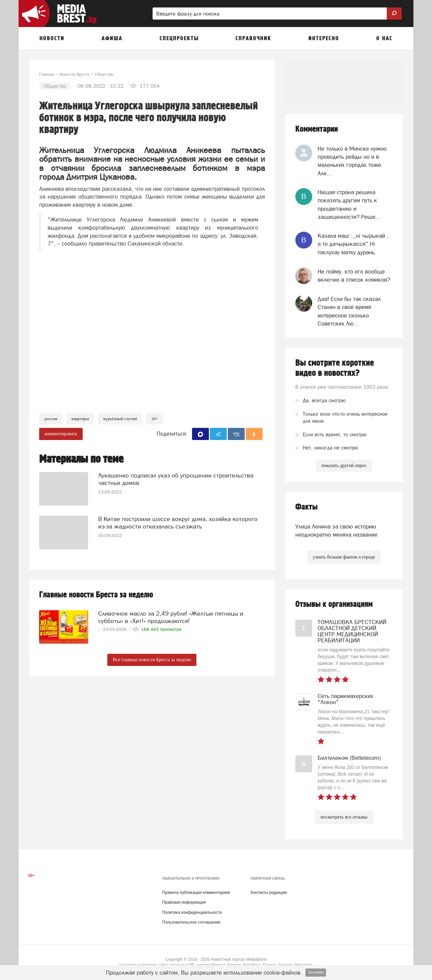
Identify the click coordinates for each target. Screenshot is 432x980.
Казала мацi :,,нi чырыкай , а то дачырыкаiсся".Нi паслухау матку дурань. (353, 244)
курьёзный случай (120, 419)
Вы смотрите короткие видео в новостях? (335, 368)
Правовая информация (184, 902)
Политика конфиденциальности (192, 912)
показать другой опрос (344, 466)
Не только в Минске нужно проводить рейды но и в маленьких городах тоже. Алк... (352, 161)
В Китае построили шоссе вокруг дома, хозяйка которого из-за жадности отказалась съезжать (178, 521)
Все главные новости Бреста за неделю (152, 660)
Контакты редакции (268, 893)
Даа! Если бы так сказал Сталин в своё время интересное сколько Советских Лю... (349, 311)
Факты (306, 507)
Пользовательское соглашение (191, 922)
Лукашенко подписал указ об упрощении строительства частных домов (176, 478)
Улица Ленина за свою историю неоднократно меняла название (336, 531)
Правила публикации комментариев (196, 893)
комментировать (61, 434)
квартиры (80, 419)
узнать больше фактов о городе (344, 557)
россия (51, 419)
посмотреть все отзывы (344, 817)
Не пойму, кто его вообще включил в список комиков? (354, 276)
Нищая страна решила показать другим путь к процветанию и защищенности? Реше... (349, 204)
